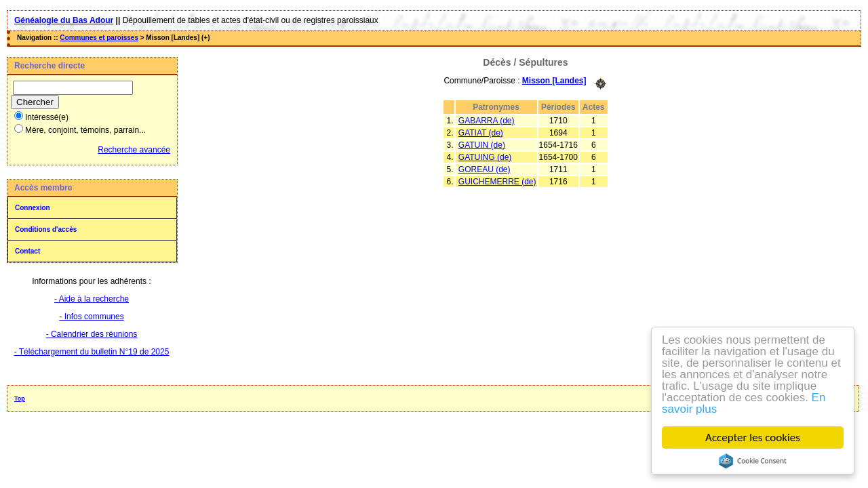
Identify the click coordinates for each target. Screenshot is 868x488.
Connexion (33, 208)
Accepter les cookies (753, 438)
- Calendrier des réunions (92, 334)
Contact (27, 251)
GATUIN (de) (482, 145)
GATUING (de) (485, 157)
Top (20, 399)
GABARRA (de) (487, 121)
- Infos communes (91, 317)
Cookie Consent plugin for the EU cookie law (753, 461)
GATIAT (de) (481, 133)
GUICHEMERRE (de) (497, 182)
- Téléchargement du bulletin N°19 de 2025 (92, 352)
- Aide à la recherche (92, 299)
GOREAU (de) (485, 169)
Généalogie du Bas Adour (64, 20)
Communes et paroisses (99, 38)
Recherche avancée (134, 150)
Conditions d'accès (46, 229)
